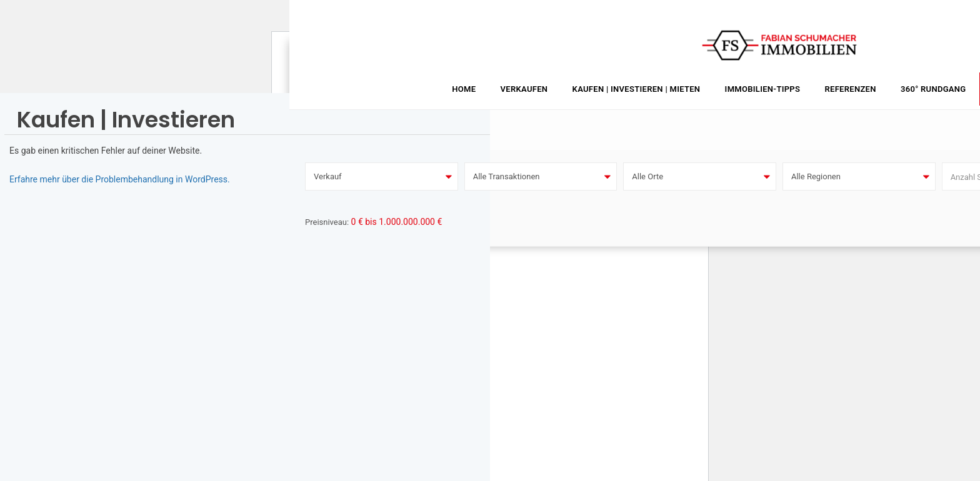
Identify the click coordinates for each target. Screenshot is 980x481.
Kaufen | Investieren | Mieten (637, 89)
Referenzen (850, 89)
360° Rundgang (933, 89)
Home (464, 89)
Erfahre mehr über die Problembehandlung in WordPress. (120, 179)
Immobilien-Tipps (763, 89)
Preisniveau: (327, 222)
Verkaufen (524, 89)
